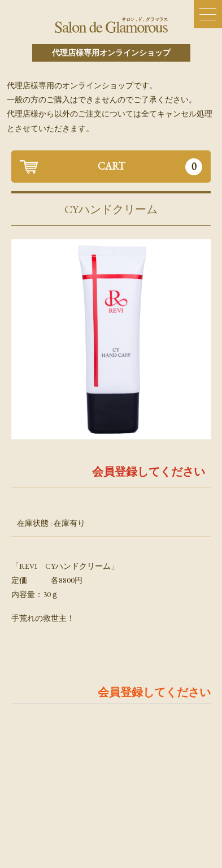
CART (150, 167)
